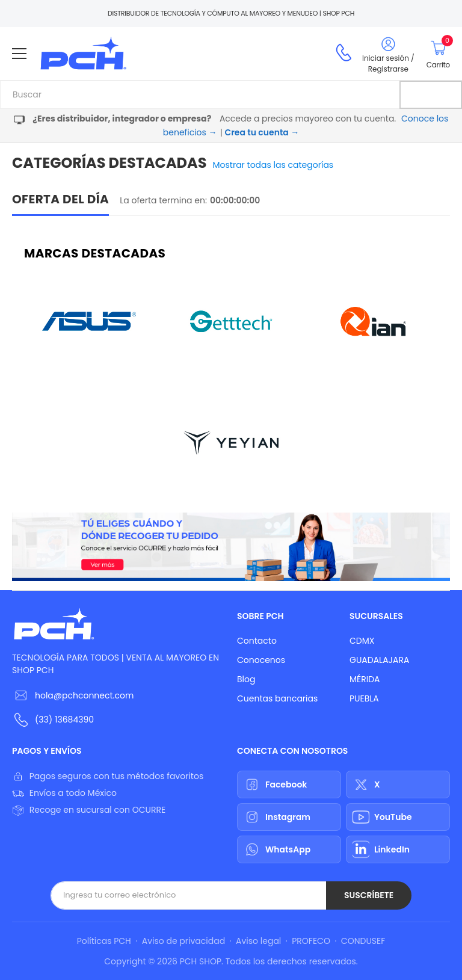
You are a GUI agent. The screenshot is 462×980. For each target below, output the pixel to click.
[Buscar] (431, 95)
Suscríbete (369, 895)
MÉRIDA (365, 679)
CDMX (362, 641)
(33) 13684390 (64, 720)
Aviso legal (258, 941)
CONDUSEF (363, 941)
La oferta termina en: (163, 200)
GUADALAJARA (379, 660)
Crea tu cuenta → (262, 132)
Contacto (257, 641)
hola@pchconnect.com (84, 695)
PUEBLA (364, 698)
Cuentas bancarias (277, 698)
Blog (246, 679)
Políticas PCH (104, 941)
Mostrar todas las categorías (273, 165)
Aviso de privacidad (183, 941)
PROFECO (311, 941)
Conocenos (261, 660)
